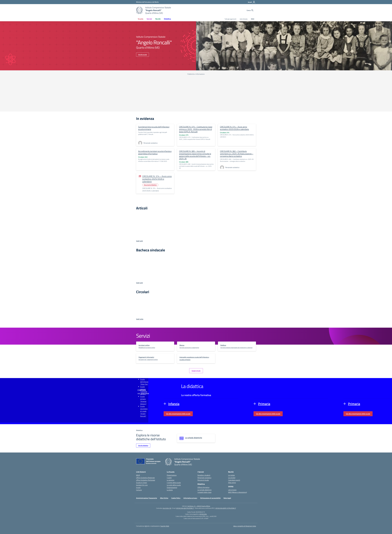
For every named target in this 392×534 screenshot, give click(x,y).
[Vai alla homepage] (139, 10)
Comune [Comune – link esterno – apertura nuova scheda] (139, 490)
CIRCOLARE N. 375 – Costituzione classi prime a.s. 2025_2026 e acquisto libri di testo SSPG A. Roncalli (196, 129)
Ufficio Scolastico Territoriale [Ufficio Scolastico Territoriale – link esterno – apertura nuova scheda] (146, 480)
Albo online (232, 483)
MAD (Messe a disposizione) (238, 492)
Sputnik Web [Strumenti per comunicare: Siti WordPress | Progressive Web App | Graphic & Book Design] (165, 526)
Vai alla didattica (143, 445)
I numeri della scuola (174, 483)
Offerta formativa (203, 487)
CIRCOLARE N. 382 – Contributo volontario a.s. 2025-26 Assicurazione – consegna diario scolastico (237, 154)
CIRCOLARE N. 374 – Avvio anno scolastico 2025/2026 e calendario (234, 128)
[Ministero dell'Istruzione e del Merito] (147, 2)
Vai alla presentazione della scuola (178, 414)
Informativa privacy (190, 498)
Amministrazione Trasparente (147, 498)
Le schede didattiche (204, 490)
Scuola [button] (141, 19)
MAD (253, 19)
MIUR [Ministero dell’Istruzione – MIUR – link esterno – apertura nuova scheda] (138, 475)
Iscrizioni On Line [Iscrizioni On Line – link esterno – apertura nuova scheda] (142, 485)
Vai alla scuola (143, 55)
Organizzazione (172, 487)
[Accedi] (252, 2)
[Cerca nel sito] (250, 10)
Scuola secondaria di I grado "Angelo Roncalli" (144, 411)
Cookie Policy (176, 498)
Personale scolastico (204, 478)
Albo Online (164, 498)
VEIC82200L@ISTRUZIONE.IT (185, 508)
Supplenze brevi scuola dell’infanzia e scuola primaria (154, 128)
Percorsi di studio (203, 480)
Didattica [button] (167, 19)
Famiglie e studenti (204, 475)
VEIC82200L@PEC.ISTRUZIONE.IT (226, 508)
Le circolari (232, 478)
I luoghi (169, 478)
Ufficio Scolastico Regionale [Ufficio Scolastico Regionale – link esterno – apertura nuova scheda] (145, 478)
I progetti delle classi (204, 492)
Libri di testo (244, 19)
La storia (170, 490)
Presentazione (172, 475)
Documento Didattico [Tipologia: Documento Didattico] (150, 185)
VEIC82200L (203, 514)
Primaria (264, 404)
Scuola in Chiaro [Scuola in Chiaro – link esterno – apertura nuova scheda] (142, 483)
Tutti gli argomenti (230, 19)
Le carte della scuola (174, 485)
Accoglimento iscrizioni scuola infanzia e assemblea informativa (155, 152)
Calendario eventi (234, 480)
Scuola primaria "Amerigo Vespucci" (143, 400)
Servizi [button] (149, 19)
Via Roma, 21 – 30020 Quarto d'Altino (199, 506)
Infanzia (174, 404)
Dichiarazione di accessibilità (210, 498)
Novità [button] (158, 19)
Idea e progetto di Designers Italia (245, 526)
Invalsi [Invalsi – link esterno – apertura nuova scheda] (138, 487)
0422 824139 (167, 508)
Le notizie (231, 475)
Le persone (171, 480)
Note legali (227, 498)
